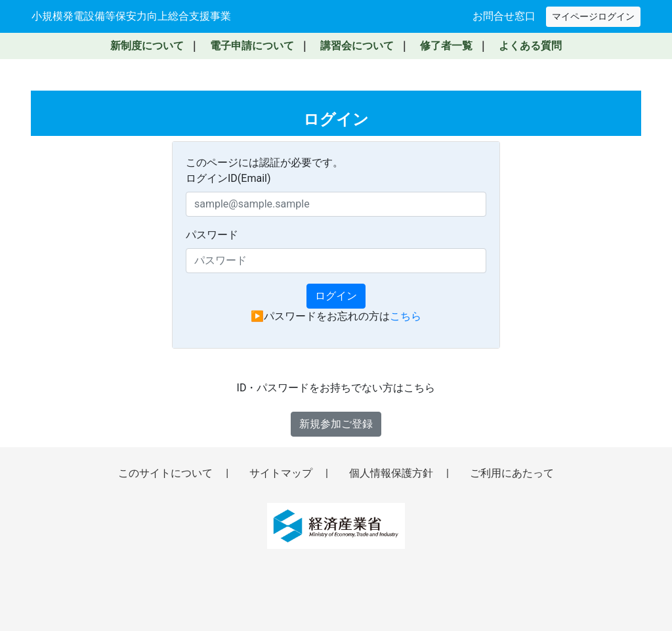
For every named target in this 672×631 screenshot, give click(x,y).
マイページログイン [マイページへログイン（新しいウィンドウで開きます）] (593, 16)
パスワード (212, 235)
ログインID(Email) (228, 178)
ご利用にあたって (512, 473)
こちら (406, 316)
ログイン (336, 296)
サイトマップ (282, 473)
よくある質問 (530, 46)
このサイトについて (167, 473)
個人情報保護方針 (392, 473)
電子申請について (252, 46)
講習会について (357, 46)
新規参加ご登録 (336, 424)
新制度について (147, 46)
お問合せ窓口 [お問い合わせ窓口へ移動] (504, 16)
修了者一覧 (446, 46)
